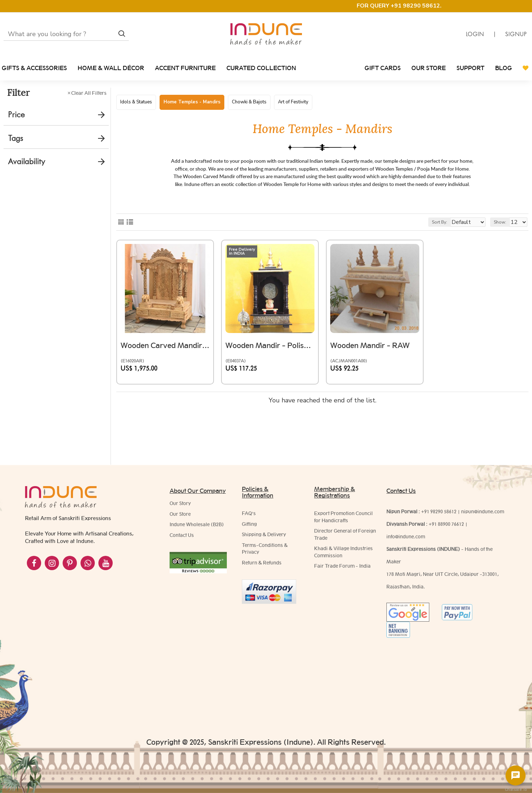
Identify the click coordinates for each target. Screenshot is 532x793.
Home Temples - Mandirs (192, 102)
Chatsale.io (516, 790)
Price (16, 115)
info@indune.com (406, 537)
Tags (15, 138)
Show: (503, 259)
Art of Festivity (293, 102)
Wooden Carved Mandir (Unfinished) (165, 378)
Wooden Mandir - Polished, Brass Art (270, 378)
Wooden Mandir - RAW (374, 378)
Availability (26, 161)
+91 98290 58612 (439, 511)
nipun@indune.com (483, 511)
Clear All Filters (89, 93)
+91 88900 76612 (446, 524)
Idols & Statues (136, 102)
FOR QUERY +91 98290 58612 (398, 6)
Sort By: (434, 259)
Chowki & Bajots (249, 102)
